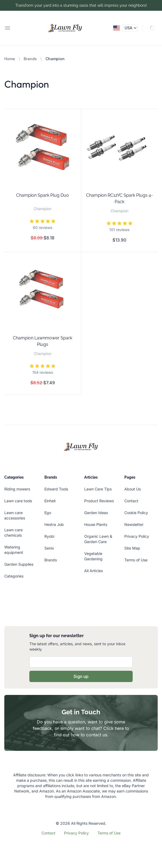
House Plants (96, 524)
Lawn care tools (18, 501)
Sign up (81, 676)
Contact (131, 501)
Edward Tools (56, 489)
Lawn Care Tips (98, 489)
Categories (14, 576)
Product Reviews (99, 501)
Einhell (50, 501)
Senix (49, 548)
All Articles (94, 571)
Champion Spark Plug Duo (43, 195)
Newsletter (134, 524)
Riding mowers (17, 489)
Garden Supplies (19, 564)
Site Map (132, 548)
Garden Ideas (96, 513)
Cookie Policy (136, 513)
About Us (133, 489)
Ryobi (49, 536)
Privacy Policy (137, 536)
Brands (30, 59)
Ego (48, 513)
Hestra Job (54, 524)
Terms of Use (136, 560)
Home (10, 59)
